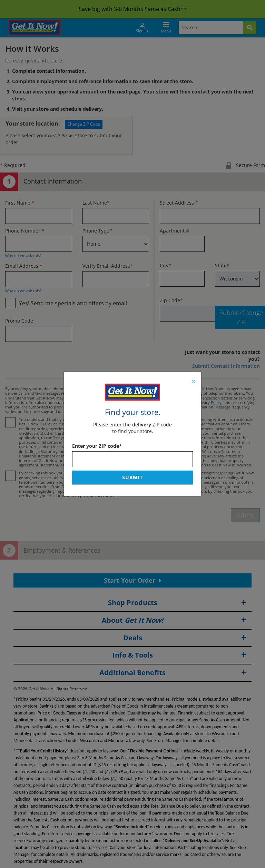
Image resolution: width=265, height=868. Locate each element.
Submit (132, 477)
